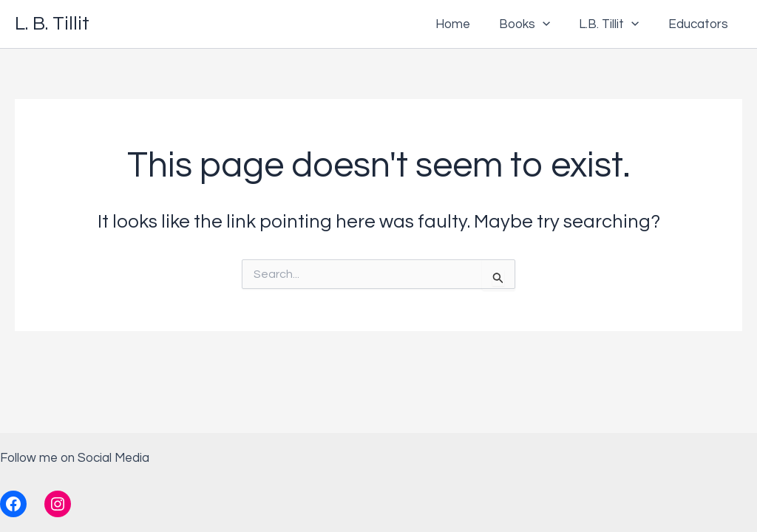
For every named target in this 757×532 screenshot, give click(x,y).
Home (466, 24)
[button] (552, 24)
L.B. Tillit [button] (615, 24)
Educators (700, 24)
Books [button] (534, 24)
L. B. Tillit (52, 24)
